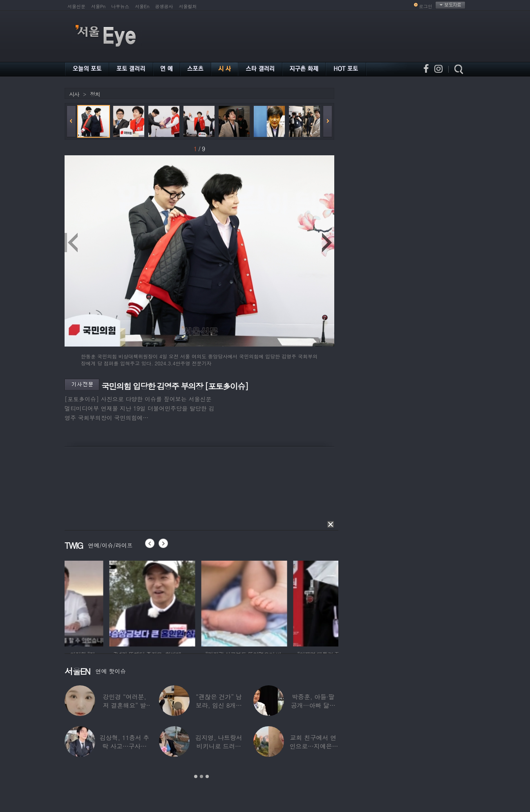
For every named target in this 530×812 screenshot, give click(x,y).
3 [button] (207, 776)
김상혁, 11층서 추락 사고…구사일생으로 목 (125, 746)
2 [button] (201, 776)
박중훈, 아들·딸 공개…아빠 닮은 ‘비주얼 (313, 705)
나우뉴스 (120, 6)
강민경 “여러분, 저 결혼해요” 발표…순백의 (125, 705)
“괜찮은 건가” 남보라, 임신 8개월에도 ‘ (219, 705)
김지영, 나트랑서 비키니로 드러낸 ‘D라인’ (219, 746)
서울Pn (98, 6)
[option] (107, 602)
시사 (74, 94)
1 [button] (196, 776)
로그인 (426, 6)
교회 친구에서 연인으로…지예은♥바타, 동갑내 (313, 746)
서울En (142, 6)
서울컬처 (188, 6)
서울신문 (76, 6)
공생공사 (164, 6)
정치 (95, 94)
